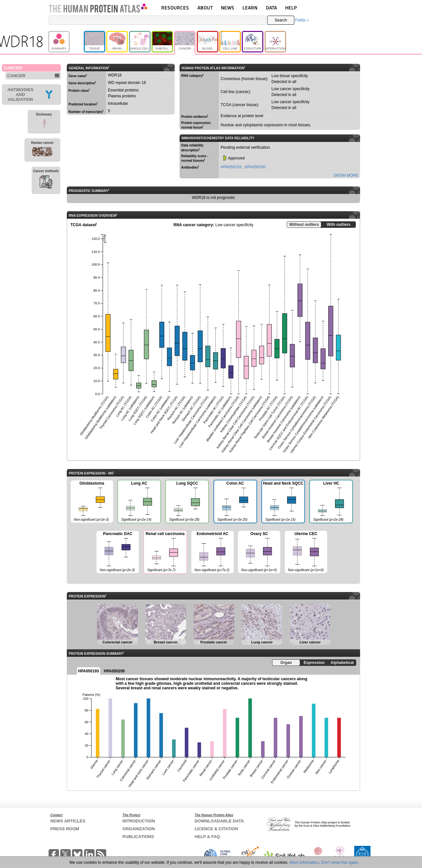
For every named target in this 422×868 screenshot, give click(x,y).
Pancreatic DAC (118, 552)
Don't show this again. (340, 862)
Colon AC (235, 502)
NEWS (228, 8)
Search (281, 20)
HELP (291, 8)
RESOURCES (175, 8)
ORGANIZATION (139, 829)
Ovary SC (259, 552)
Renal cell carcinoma (165, 553)
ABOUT (205, 8)
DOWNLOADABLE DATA (219, 821)
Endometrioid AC (212, 552)
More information (304, 862)
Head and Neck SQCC (283, 502)
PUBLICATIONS (138, 837)
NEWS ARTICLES (68, 821)
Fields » (302, 20)
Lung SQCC (187, 502)
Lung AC (139, 502)
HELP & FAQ (207, 837)
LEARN (250, 8)
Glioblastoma (92, 502)
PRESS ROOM (65, 829)
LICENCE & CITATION (216, 829)
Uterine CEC (306, 552)
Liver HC (331, 502)
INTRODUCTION (139, 821)
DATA (271, 8)
